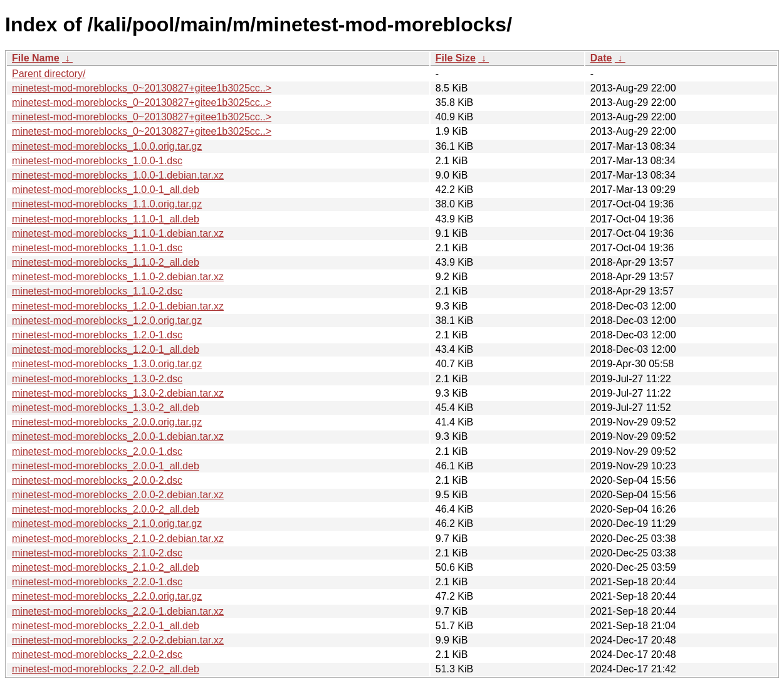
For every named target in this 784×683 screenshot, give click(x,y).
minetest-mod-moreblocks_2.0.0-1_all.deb (106, 466)
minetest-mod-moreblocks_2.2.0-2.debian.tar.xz (118, 640)
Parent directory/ (49, 74)
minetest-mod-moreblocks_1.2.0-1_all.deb (106, 349)
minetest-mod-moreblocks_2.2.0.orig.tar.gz (107, 596)
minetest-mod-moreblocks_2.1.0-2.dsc (97, 553)
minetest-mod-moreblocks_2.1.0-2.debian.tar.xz (118, 539)
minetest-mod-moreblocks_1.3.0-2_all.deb (106, 408)
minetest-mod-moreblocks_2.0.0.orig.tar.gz (107, 422)
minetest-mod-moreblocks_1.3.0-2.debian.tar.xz (118, 393)
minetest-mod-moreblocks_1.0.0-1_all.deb (106, 190)
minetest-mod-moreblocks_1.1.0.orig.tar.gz (107, 204)
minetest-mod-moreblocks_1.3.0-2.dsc (97, 379)
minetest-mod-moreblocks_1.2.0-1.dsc (97, 335)
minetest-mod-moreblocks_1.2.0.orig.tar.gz (107, 321)
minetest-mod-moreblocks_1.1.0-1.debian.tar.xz (118, 233)
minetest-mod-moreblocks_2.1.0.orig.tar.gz (107, 524)
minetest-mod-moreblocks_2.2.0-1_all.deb (106, 626)
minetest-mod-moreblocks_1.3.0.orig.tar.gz (107, 364)
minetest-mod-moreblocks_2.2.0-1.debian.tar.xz (118, 611)
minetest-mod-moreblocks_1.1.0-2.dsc (97, 291)
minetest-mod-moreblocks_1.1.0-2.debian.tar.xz (118, 277)
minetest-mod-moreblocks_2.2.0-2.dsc (97, 654)
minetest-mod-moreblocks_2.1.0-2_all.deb (106, 567)
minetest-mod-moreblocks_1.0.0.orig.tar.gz (107, 146)
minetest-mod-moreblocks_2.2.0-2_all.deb (106, 669)
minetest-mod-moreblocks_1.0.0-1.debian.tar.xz (118, 175)
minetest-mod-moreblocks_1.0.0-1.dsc (97, 161)
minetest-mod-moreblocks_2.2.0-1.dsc (97, 582)
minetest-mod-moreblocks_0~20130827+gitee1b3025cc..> (142, 88)
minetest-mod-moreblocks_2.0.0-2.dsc (97, 480)
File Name (36, 58)
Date (601, 58)
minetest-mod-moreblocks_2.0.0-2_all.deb (106, 509)
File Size (456, 58)
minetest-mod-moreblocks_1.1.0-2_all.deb (106, 262)
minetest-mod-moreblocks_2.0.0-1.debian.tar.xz (118, 436)
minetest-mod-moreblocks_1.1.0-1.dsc (97, 248)
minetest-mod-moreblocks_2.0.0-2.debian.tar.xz (118, 495)
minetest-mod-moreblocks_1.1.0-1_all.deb (106, 219)
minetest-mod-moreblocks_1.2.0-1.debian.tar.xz (118, 306)
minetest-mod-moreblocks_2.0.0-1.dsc (97, 451)
